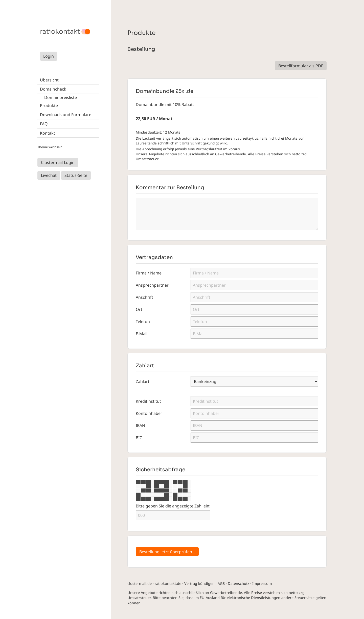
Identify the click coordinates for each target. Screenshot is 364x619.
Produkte (49, 105)
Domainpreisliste (61, 97)
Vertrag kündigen (199, 583)
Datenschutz (238, 583)
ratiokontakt (60, 32)
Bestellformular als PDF (301, 66)
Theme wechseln (50, 147)
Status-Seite (76, 175)
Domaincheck (53, 89)
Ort (139, 309)
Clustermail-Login (58, 162)
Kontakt (48, 133)
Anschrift (144, 297)
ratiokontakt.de (168, 583)
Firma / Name (149, 273)
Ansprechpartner (152, 285)
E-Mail (142, 334)
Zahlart (143, 381)
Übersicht (49, 80)
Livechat (49, 175)
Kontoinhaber (149, 413)
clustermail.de (140, 583)
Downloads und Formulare (66, 115)
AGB (221, 583)
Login (49, 56)
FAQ (44, 124)
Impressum (262, 583)
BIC (139, 438)
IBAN (140, 425)
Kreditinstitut (148, 401)
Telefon (143, 322)
